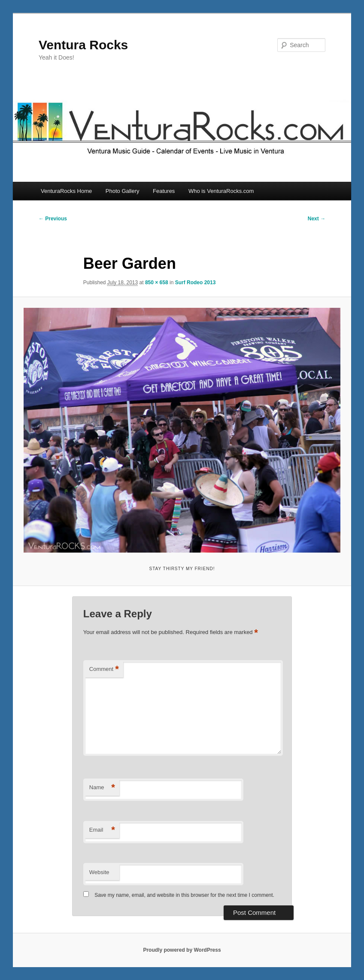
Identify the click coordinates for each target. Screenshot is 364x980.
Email (102, 830)
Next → (317, 219)
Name (102, 788)
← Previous (53, 219)
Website (99, 872)
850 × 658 (157, 283)
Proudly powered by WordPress (182, 950)
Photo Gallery (123, 191)
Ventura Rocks (83, 45)
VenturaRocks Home (66, 191)
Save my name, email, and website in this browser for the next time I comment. (184, 895)
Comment (104, 669)
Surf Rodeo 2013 (196, 283)
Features (164, 191)
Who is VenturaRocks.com (221, 191)
